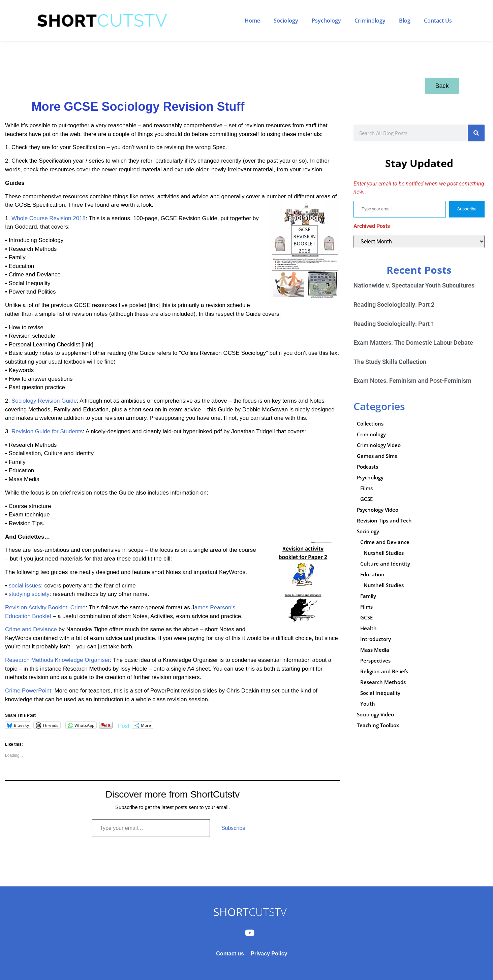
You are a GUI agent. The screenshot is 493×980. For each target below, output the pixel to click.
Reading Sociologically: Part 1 (394, 324)
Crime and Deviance (31, 629)
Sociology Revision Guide (44, 401)
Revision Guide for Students (47, 431)
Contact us (230, 954)
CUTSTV (250, 912)
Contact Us (438, 21)
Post (124, 725)
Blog (405, 21)
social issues (25, 586)
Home (252, 21)
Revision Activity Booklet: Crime (45, 607)
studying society (29, 594)
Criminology (370, 21)
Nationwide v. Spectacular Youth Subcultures (414, 285)
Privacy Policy (269, 954)
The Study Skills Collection (390, 362)
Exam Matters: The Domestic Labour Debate (413, 343)
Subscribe (233, 828)
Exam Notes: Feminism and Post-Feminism (412, 381)
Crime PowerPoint (28, 691)
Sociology (286, 21)
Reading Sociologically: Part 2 (394, 305)
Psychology (326, 21)
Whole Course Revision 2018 (49, 218)
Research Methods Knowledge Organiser (57, 660)
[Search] (476, 133)
